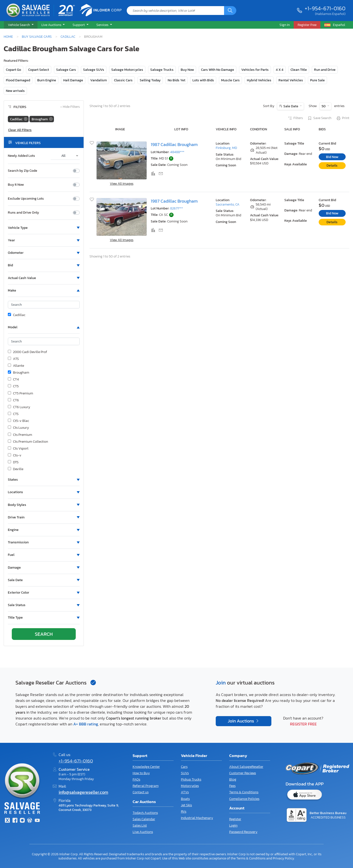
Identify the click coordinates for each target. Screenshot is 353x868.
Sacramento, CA (228, 204)
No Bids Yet (176, 80)
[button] (21, 25)
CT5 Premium (20, 393)
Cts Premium (20, 435)
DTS (13, 462)
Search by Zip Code (23, 171)
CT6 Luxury (19, 407)
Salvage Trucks (162, 70)
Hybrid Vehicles (259, 80)
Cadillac (68, 37)
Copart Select (39, 70)
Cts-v (15, 455)
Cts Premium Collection (28, 442)
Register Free (303, 724)
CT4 (13, 379)
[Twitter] (7, 821)
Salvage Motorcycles (127, 70)
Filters (295, 118)
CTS (13, 414)
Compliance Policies (244, 799)
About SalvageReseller (246, 767)
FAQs (136, 779)
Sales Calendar (144, 819)
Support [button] (79, 25)
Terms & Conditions (244, 792)
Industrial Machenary (197, 818)
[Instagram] (22, 821)
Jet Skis (186, 805)
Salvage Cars (66, 70)
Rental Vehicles (291, 80)
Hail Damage (73, 80)
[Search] (230, 11)
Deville (16, 469)
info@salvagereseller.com (83, 792)
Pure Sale (317, 80)
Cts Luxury (18, 428)
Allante (16, 366)
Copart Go (13, 70)
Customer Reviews (243, 773)
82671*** (176, 208)
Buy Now (187, 70)
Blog (233, 779)
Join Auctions (241, 721)
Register (235, 819)
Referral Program (146, 786)
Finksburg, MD (226, 148)
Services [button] (103, 25)
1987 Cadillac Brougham (174, 145)
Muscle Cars (230, 80)
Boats (185, 799)
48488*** (177, 152)
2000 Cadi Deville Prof (27, 352)
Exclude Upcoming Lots (26, 199)
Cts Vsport (18, 449)
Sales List (140, 825)
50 (324, 106)
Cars (184, 767)
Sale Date (291, 106)
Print (343, 118)
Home (8, 37)
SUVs (185, 773)
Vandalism (99, 80)
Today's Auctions (145, 813)
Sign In (285, 25)
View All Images (122, 184)
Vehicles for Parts (255, 70)
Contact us (141, 792)
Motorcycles (190, 786)
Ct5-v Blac (18, 421)
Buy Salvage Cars (37, 37)
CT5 (13, 386)
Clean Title (299, 70)
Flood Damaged (18, 80)
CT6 (13, 400)
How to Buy (141, 773)
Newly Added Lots (21, 156)
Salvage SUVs (94, 70)
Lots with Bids (203, 80)
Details (332, 165)
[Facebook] (15, 821)
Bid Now (332, 157)
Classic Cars (123, 80)
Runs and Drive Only (23, 213)
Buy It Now (16, 185)
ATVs (185, 792)
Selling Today (150, 80)
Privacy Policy (284, 858)
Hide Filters (70, 107)
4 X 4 (280, 70)
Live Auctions (143, 832)
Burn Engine (47, 80)
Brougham (19, 373)
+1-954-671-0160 (325, 8)
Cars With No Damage (218, 70)
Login (233, 825)
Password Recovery (243, 832)
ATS (13, 359)
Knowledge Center (146, 767)
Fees (232, 786)
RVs (184, 812)
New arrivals (15, 91)
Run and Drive (325, 70)
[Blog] (30, 821)
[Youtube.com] (37, 821)
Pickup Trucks (191, 779)
